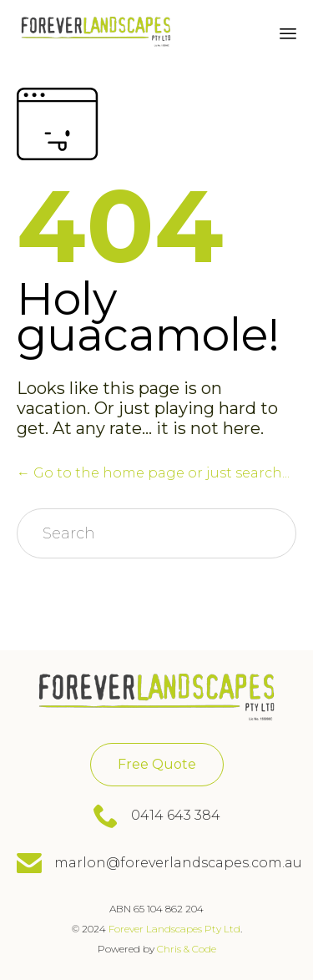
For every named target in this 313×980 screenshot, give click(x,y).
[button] (157, 765)
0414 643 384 (176, 815)
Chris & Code (185, 949)
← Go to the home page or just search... (153, 473)
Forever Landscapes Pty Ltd (174, 929)
